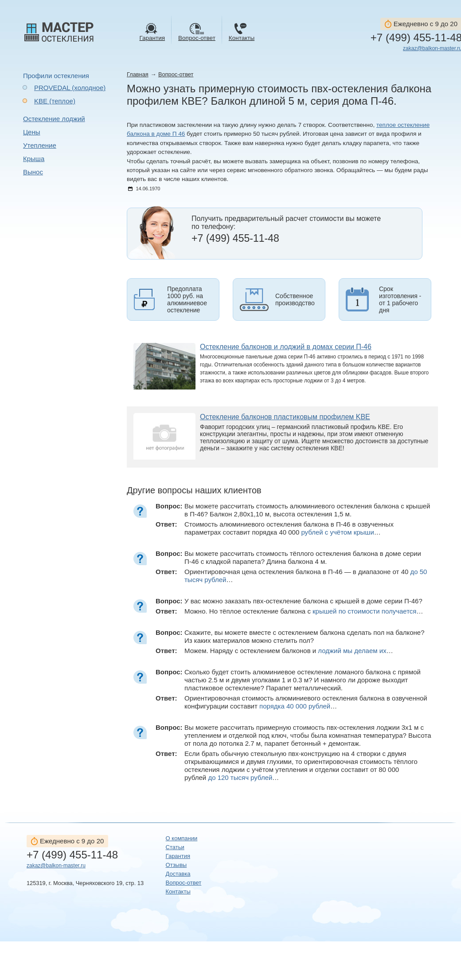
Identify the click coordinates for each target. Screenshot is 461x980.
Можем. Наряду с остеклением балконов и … (289, 651)
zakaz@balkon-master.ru (56, 866)
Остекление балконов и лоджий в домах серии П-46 (286, 347)
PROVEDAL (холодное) (70, 88)
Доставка (178, 874)
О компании (182, 838)
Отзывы (176, 865)
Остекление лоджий (54, 119)
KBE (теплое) (55, 101)
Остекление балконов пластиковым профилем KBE (285, 417)
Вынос (33, 172)
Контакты (178, 891)
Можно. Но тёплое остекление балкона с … (304, 611)
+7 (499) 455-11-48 (72, 855)
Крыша (34, 159)
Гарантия (178, 856)
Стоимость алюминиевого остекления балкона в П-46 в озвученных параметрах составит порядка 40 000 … (289, 528)
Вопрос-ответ (176, 74)
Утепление (40, 145)
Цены (32, 132)
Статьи (175, 847)
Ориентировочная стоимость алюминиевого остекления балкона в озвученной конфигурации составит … (306, 702)
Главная (138, 74)
